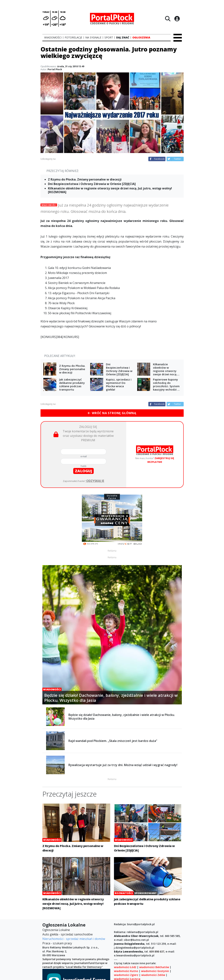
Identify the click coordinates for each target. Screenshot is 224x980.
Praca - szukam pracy (57, 943)
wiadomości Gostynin (155, 971)
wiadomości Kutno (126, 971)
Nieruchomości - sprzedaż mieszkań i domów (74, 939)
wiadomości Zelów (153, 975)
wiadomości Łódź (125, 967)
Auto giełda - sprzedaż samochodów (67, 934)
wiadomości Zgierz (126, 975)
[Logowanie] (177, 19)
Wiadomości (49, 205)
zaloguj (83, 471)
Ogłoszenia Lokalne (56, 930)
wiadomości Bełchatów (154, 967)
